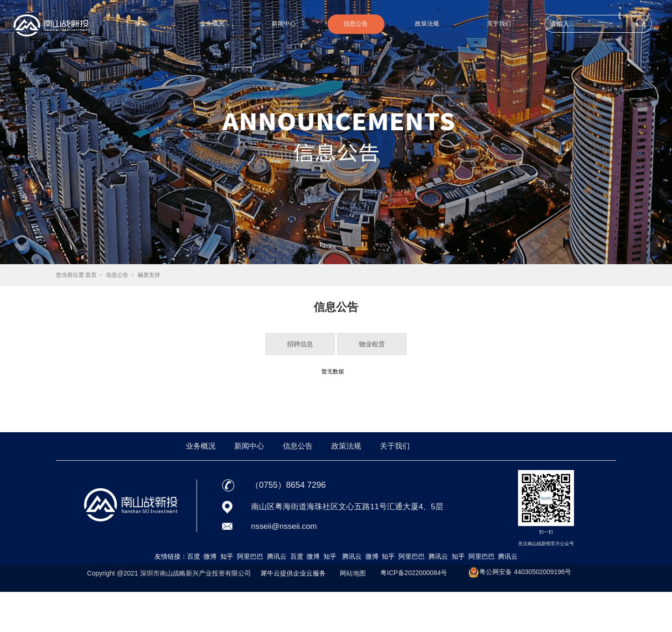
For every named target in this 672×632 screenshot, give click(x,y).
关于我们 (499, 24)
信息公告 (356, 24)
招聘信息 (300, 344)
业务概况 (212, 24)
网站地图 (353, 573)
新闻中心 (284, 24)
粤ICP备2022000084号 (414, 573)
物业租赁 (372, 344)
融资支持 (149, 275)
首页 (140, 24)
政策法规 (427, 24)
